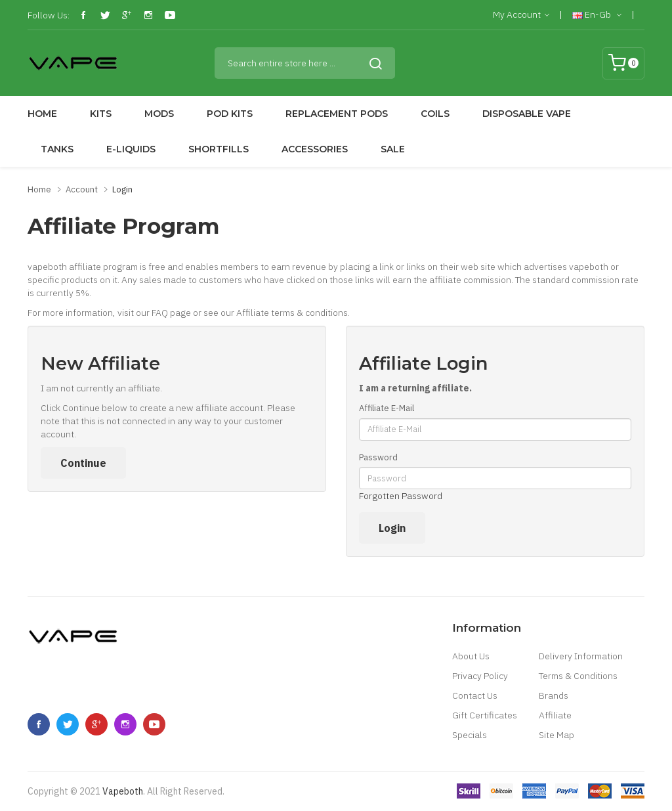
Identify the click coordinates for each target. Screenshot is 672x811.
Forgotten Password (401, 496)
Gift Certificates (485, 715)
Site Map (556, 735)
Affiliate (555, 715)
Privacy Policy (480, 676)
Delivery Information (581, 656)
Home (39, 189)
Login (122, 189)
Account (82, 189)
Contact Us (475, 695)
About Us (471, 656)
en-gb (597, 15)
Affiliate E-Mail (387, 408)
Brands (554, 695)
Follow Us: (49, 15)
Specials (470, 735)
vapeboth (123, 791)
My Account (521, 15)
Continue (83, 463)
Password (378, 457)
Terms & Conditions (578, 676)
